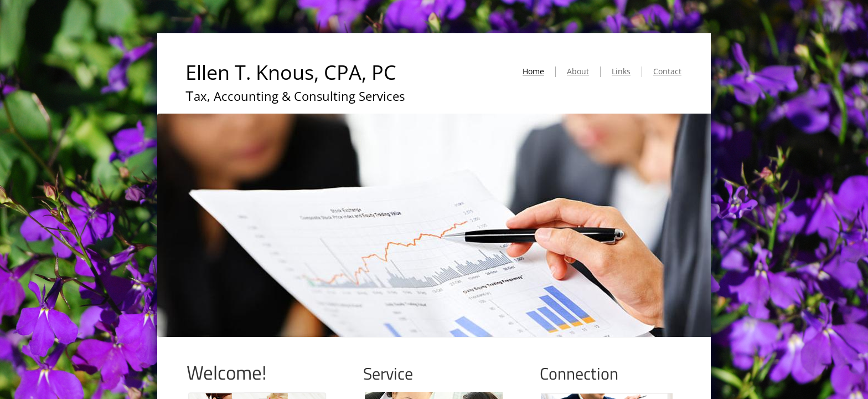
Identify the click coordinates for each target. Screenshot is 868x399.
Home (533, 71)
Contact (667, 71)
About (578, 71)
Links (621, 71)
